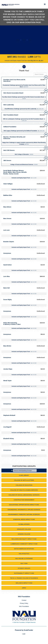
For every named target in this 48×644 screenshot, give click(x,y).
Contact (24, 600)
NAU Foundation (24, 606)
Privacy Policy (24, 603)
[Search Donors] (40, 74)
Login (24, 634)
